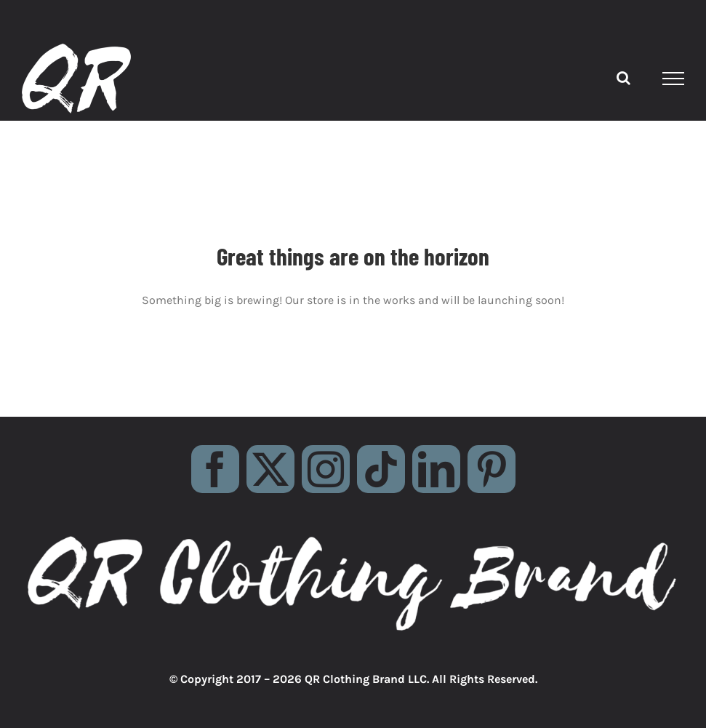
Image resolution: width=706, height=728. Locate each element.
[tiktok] (381, 469)
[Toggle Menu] (674, 79)
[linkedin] (436, 469)
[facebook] (215, 469)
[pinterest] (492, 469)
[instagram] (326, 469)
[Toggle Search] (623, 78)
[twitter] (270, 469)
